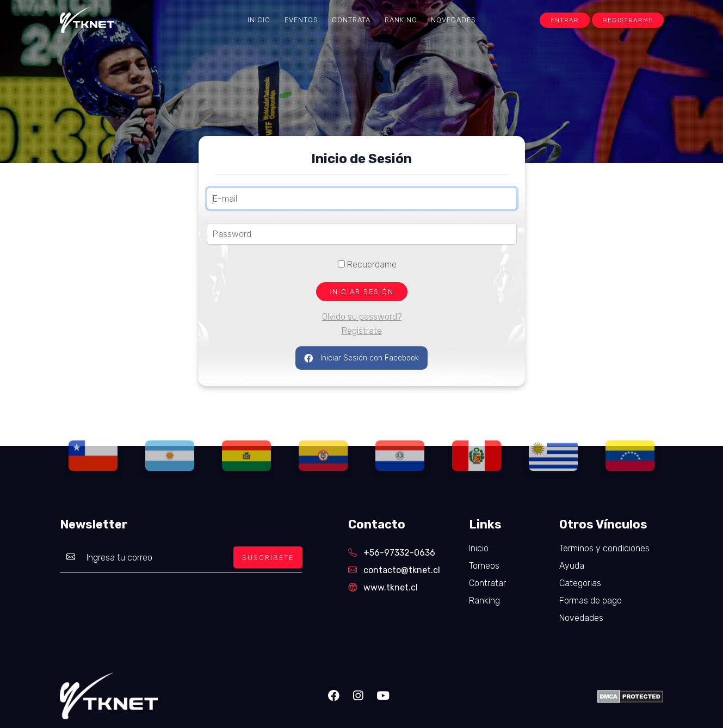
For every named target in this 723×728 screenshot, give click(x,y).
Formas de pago (591, 601)
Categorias (580, 583)
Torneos (484, 566)
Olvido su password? (362, 317)
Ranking (401, 20)
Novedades (453, 20)
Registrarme (628, 20)
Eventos (301, 20)
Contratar (487, 583)
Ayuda (572, 566)
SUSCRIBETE (268, 558)
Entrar (565, 20)
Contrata (351, 20)
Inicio (259, 20)
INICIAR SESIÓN (362, 292)
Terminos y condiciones (604, 548)
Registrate (362, 331)
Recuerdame (367, 265)
